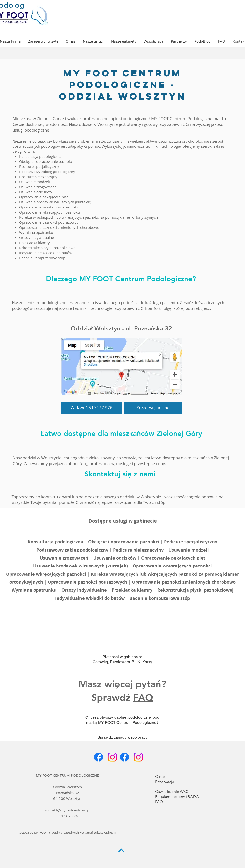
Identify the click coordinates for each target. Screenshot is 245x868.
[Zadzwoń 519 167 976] (91, 408)
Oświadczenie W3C (172, 792)
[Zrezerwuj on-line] (153, 408)
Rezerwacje (165, 782)
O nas (160, 777)
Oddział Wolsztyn (67, 787)
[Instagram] (112, 757)
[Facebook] (99, 757)
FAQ (143, 697)
